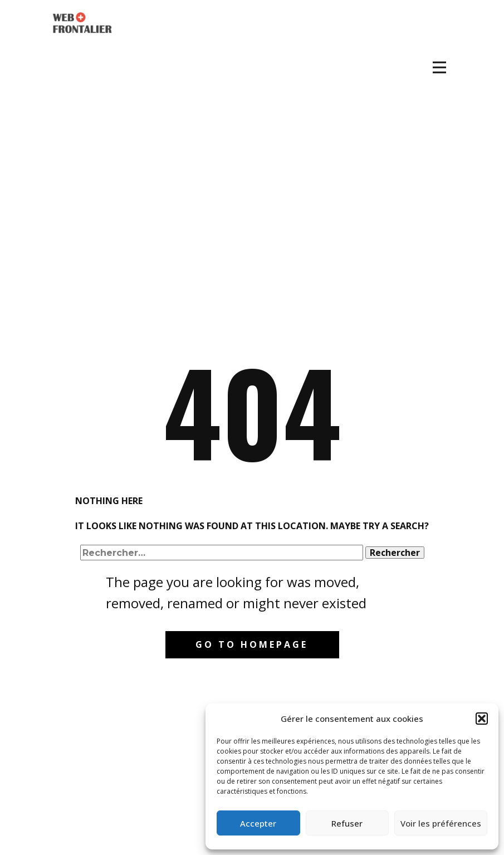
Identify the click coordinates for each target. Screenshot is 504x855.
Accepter (258, 823)
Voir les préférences (441, 823)
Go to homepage (252, 644)
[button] (482, 719)
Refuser (347, 823)
